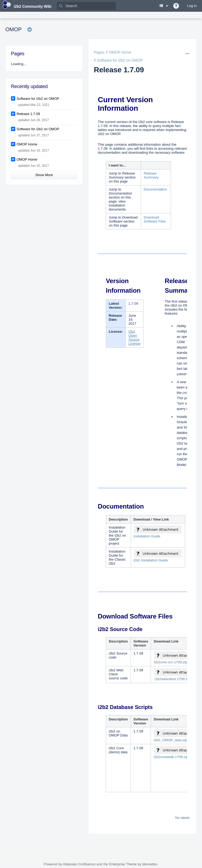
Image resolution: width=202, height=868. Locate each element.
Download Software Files (155, 219)
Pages (99, 52)
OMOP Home (120, 52)
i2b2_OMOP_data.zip (170, 740)
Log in (192, 6)
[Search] (86, 6)
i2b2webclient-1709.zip (172, 679)
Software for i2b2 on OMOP (120, 60)
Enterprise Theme (123, 864)
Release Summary (151, 175)
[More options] (188, 54)
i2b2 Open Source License (135, 338)
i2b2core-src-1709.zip (170, 662)
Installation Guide (147, 536)
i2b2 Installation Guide (151, 560)
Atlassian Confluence (79, 864)
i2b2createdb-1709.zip (171, 757)
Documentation (155, 189)
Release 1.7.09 (119, 70)
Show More (44, 175)
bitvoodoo (150, 864)
